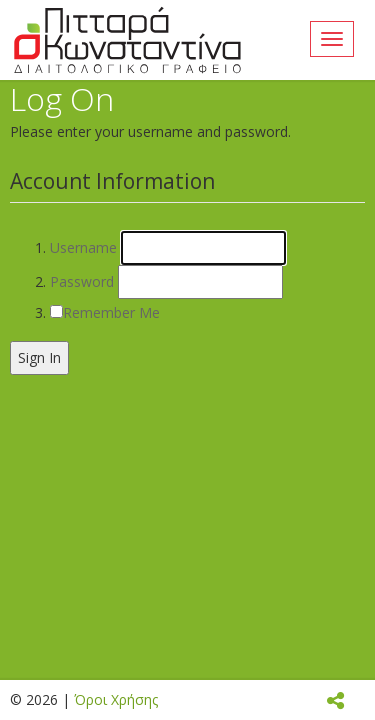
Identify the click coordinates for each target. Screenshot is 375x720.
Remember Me (111, 312)
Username (83, 247)
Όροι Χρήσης (116, 699)
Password (82, 281)
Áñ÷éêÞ (127, 40)
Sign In (39, 357)
